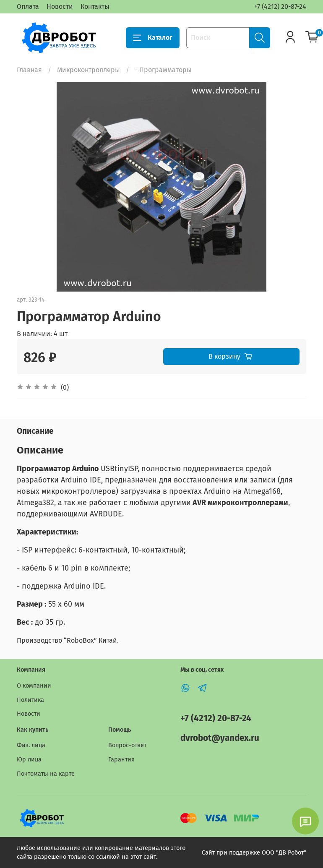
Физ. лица (31, 745)
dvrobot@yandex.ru (220, 738)
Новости (60, 7)
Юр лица (29, 760)
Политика (30, 700)
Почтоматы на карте (46, 774)
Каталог (153, 38)
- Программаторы (163, 70)
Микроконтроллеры (89, 70)
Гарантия (121, 760)
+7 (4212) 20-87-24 (280, 7)
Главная (29, 70)
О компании (34, 686)
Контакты (95, 7)
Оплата (28, 7)
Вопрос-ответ (127, 745)
